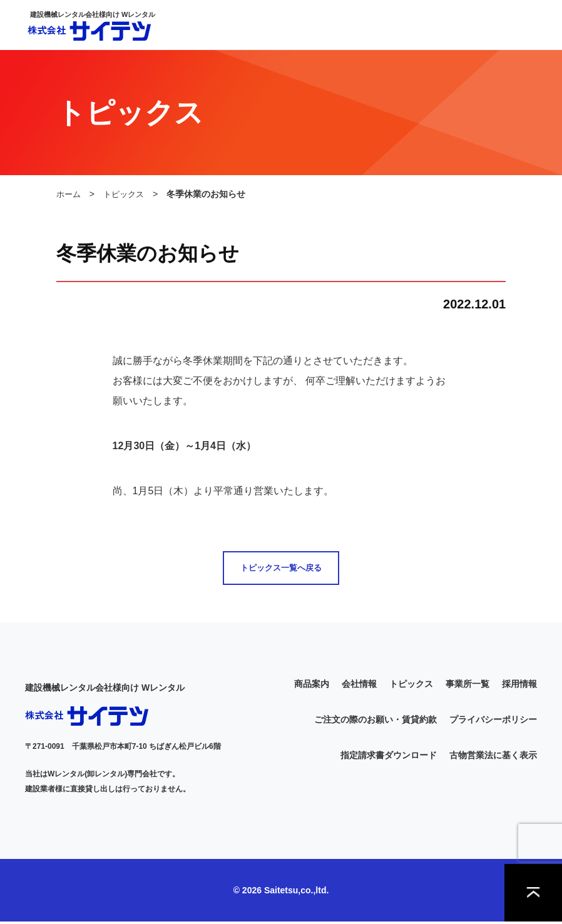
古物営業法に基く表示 (493, 758)
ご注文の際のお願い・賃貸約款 (376, 722)
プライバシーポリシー (493, 722)
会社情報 (359, 686)
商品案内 (312, 686)
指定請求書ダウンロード (389, 758)
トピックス (127, 194)
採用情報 (519, 686)
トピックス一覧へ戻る (281, 569)
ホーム (69, 194)
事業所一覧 (467, 686)
